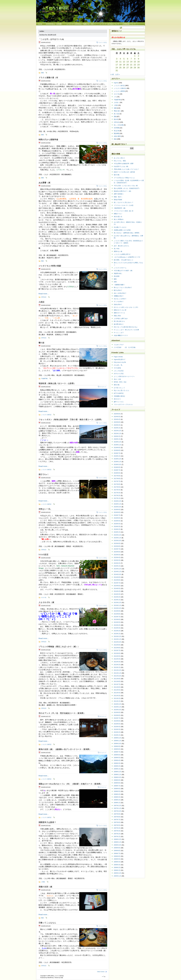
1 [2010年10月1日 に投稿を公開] (135, 56)
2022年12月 (118, 431)
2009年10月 (118, 744)
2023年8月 (117, 422)
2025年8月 (117, 414)
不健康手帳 (44, 379)
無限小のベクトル (119, 313)
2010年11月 (118, 707)
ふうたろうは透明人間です (122, 254)
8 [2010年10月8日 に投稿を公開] (135, 59)
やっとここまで (119, 333)
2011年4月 (117, 693)
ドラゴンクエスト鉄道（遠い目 (124, 211)
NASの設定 (44, 555)
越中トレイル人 (119, 402)
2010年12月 (118, 704)
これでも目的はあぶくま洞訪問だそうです (127, 257)
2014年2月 (117, 597)
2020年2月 (117, 436)
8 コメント (103, 717)
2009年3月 (117, 763)
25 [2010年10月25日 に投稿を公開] (120, 68)
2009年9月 (117, 746)
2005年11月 (118, 876)
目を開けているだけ (120, 227)
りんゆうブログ (119, 345)
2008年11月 (118, 775)
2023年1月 (117, 428)
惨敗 (115, 279)
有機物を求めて (119, 296)
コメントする (103, 42)
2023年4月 (117, 425)
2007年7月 (117, 820)
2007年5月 (117, 825)
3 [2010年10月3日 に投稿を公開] (117, 59)
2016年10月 (118, 507)
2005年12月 (118, 873)
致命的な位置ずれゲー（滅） (123, 191)
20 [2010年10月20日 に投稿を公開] (128, 65)
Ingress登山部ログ (120, 359)
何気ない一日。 (45, 509)
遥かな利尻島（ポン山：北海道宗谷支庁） (127, 188)
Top (104, 977)
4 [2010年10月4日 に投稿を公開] (120, 59)
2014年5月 (117, 588)
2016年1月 (117, 532)
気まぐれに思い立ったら (121, 390)
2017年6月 (117, 484)
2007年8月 (117, 817)
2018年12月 (118, 459)
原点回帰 (117, 276)
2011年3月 (117, 696)
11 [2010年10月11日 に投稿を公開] (120, 62)
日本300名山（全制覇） (54, 24)
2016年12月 (118, 501)
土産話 (42, 302)
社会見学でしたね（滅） (121, 166)
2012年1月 (117, 667)
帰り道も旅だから (119, 321)
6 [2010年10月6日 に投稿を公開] (128, 59)
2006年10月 (118, 845)
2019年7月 (117, 453)
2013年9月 (117, 611)
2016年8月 (117, 512)
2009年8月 (117, 749)
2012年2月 (117, 665)
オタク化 (44, 597)
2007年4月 (117, 828)
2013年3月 (117, 628)
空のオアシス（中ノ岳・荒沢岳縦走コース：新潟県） (62, 713)
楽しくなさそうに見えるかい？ (124, 202)
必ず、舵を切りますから (121, 246)
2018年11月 (118, 462)
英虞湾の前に (118, 273)
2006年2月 (117, 868)
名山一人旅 (117, 379)
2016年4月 (117, 524)
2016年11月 (118, 504)
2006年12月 (118, 839)
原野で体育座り (119, 194)
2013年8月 (117, 614)
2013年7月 (117, 617)
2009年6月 (117, 755)
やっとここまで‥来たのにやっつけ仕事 (126, 330)
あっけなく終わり (119, 158)
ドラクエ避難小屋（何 (48, 78)
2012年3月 (117, 662)
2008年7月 (117, 786)
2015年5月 (117, 555)
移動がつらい (118, 214)
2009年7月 (117, 752)
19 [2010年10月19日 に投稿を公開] (124, 65)
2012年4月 (117, 659)
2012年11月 (118, 639)
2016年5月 (117, 521)
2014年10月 (118, 574)
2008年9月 (117, 780)
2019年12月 (118, 442)
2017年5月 (117, 487)
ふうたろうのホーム (120, 268)
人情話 (43, 882)
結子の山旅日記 (119, 393)
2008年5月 (117, 791)
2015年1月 (117, 566)
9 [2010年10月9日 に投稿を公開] (138, 59)
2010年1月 (117, 735)
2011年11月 (118, 673)
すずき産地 (117, 368)
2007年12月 (118, 806)
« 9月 (112, 74)
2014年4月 (117, 591)
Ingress (116, 83)
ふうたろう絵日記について (109, 24)
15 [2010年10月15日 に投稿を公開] (135, 62)
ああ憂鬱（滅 (44, 183)
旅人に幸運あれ (119, 219)
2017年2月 (117, 496)
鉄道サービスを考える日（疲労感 (124, 172)
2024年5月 (117, 417)
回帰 (115, 282)
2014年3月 (117, 594)
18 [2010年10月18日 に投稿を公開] (120, 65)
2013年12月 (118, 603)
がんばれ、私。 (119, 365)
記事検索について (129, 24)
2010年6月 (117, 721)
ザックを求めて (119, 302)
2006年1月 (117, 870)
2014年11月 (118, 572)
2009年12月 (118, 738)
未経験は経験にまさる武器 (122, 230)
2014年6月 (117, 586)
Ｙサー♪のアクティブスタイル (123, 405)
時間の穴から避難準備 (48, 140)
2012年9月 (117, 645)
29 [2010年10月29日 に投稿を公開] (135, 68)
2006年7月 (117, 853)
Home (40, 24)
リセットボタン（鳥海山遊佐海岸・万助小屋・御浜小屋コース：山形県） (71, 420)
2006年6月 (117, 856)
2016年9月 (117, 510)
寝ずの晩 (117, 175)
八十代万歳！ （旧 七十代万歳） (125, 347)
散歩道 (116, 119)
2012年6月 (117, 653)
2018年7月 (117, 470)
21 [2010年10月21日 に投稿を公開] (131, 65)
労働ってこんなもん (47, 923)
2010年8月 (117, 715)
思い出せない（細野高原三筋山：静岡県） (127, 233)
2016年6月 (117, 518)
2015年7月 (117, 549)
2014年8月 (117, 580)
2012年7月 (117, 650)
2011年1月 (117, 701)
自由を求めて (118, 304)
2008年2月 (117, 800)
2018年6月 (117, 473)
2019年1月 (117, 456)
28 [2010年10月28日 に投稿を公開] (131, 68)
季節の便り (117, 111)
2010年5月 (117, 724)
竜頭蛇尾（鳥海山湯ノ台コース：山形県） (57, 383)
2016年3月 (117, 527)
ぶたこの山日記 (119, 371)
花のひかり (117, 399)
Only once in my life (120, 362)
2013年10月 (118, 608)
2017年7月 (117, 481)
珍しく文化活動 (119, 125)
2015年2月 (117, 563)
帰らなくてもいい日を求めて (123, 288)
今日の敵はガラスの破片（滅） (124, 271)
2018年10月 (118, 465)
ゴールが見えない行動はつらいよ (124, 178)
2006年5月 (117, 859)
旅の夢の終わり (119, 324)
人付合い (117, 102)
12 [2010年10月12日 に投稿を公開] (124, 62)
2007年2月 (117, 834)
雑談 (42, 261)
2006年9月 (117, 848)
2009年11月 (118, 741)
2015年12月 (118, 535)
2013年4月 (117, 625)
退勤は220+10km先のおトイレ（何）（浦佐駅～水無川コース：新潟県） (70, 784)
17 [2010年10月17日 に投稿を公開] (117, 65)
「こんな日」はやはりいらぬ (51, 39)
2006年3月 (117, 865)
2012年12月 (118, 636)
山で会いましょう (119, 388)
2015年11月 (118, 538)
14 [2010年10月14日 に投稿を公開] (131, 62)
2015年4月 (117, 557)
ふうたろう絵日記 (55, 8)
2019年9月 (117, 448)
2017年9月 (117, 476)
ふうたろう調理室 (119, 91)
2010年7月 (117, 718)
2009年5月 (117, 758)
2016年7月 (117, 515)
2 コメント (103, 387)
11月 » (118, 74)
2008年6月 (117, 789)
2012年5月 (117, 656)
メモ (115, 97)
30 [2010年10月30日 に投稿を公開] (138, 68)
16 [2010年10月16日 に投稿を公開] (138, 62)
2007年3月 (117, 831)
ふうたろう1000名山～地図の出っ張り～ (81, 24)
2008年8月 (117, 783)
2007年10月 (118, 811)
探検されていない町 (120, 310)
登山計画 (117, 131)
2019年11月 (118, 445)
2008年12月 (118, 772)
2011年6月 (117, 687)
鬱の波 (42, 343)
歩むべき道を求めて (120, 293)
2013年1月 (117, 634)
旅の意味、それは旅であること (124, 260)
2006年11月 (118, 842)
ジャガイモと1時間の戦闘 (50, 266)
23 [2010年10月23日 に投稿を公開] (138, 65)
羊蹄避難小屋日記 (119, 396)
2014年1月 (117, 600)
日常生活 (44, 297)
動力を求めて (118, 290)
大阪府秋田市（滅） (120, 208)
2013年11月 (118, 605)
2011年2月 (117, 698)
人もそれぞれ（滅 (46, 602)
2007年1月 (117, 837)
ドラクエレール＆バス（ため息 (124, 205)
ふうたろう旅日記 (46, 415)
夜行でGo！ (44, 474)
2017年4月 (117, 490)
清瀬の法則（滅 (45, 887)
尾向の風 (117, 385)
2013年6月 (117, 619)
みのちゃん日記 (119, 374)
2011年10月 (118, 676)
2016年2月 (117, 529)
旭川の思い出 (118, 217)
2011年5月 (117, 690)
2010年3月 (117, 729)
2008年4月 (117, 794)
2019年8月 (117, 450)
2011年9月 (117, 679)
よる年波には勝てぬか (121, 319)
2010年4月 (117, 727)
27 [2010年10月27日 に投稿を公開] (128, 68)
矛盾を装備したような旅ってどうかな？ (126, 169)
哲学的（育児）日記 (120, 382)
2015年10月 (118, 541)
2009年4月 (117, 760)
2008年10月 (118, 777)
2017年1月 (117, 498)
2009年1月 (117, 769)
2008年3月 (117, 797)
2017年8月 (117, 479)
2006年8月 (117, 851)
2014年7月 (117, 583)
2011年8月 (117, 681)
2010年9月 (117, 712)
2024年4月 (117, 419)
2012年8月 (117, 648)
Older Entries (101, 972)
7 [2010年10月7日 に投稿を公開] (131, 59)
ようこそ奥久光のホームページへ (124, 376)
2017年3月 (117, 493)
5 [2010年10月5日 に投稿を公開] (124, 59)
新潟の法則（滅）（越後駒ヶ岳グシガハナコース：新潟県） (65, 749)
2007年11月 (118, 808)
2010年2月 (117, 732)
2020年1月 (117, 439)
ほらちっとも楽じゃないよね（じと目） (126, 307)
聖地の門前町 (118, 200)
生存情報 (117, 128)
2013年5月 (117, 622)
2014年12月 (118, 569)
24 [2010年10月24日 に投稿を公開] (117, 68)
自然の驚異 (117, 136)
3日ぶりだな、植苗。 (120, 161)
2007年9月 (117, 814)
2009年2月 (117, 766)
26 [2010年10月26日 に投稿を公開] (124, 68)
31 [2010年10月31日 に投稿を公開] (117, 71)
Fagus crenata (118, 357)
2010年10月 (118, 710)
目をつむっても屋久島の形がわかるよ (126, 327)
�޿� (62, 978)
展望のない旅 (118, 251)
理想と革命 (117, 316)
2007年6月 (117, 822)
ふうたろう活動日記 (120, 88)
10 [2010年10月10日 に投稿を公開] (117, 62)
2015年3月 (117, 560)
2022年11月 (118, 434)
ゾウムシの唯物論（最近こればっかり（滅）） (59, 647)
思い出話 (117, 114)
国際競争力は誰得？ (47, 822)
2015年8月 (117, 546)
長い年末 (117, 249)
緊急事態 (117, 133)
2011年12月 (118, 670)
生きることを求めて (120, 299)
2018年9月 (117, 467)
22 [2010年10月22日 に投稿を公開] (135, 65)
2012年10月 (118, 642)
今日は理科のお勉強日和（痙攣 (124, 164)
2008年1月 (117, 803)
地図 (115, 108)
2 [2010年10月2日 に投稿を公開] (138, 56)
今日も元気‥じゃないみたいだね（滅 (126, 186)
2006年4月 (117, 862)
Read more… (44, 294)
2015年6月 (117, 552)
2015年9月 (117, 543)
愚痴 (42, 73)
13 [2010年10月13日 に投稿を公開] (128, 62)
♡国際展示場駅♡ (119, 285)
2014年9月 (117, 577)
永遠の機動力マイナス (121, 335)
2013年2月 (117, 631)
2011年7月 (117, 684)
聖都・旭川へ (118, 197)
